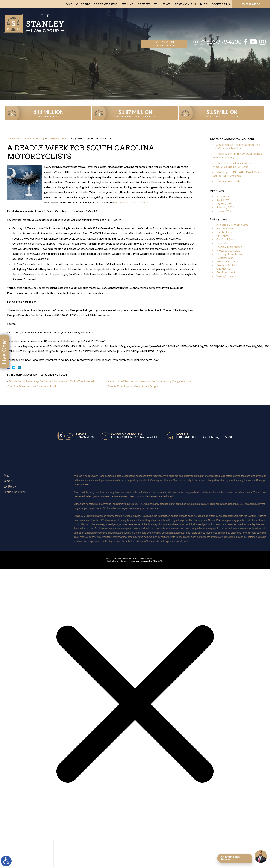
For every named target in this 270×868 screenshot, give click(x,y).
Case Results (148, 4)
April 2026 (223, 200)
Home (68, 4)
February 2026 (225, 207)
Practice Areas (106, 4)
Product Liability (227, 265)
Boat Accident (225, 228)
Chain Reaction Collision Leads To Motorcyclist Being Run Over (235, 165)
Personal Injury (225, 258)
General (221, 243)
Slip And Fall (224, 269)
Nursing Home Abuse (229, 254)
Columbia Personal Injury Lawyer (23, 138)
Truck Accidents (226, 272)
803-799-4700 (222, 22)
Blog (204, 4)
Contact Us (221, 4)
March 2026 (224, 204)
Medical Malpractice (229, 247)
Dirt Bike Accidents (228, 181)
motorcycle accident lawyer (131, 202)
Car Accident (224, 232)
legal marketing (133, 561)
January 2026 (225, 211)
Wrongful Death (226, 276)
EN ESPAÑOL (251, 4)
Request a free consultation (164, 22)
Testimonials (185, 4)
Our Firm (83, 4)
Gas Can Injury (225, 239)
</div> (27, 853)
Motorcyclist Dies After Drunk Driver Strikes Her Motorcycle (237, 174)
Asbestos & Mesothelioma (232, 225)
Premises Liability (227, 261)
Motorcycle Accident (56, 138)
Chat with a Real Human (231, 858)
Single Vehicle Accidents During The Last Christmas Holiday (236, 146)
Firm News (223, 236)
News (166, 4)
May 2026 (223, 196)
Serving (128, 4)
